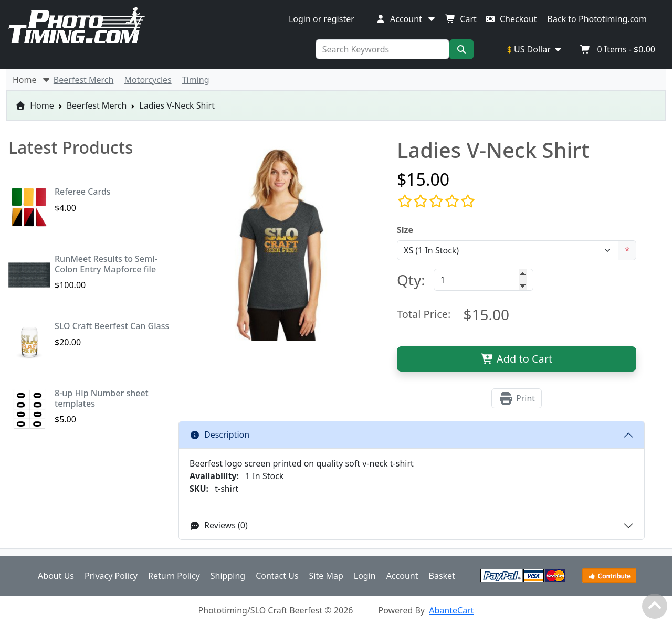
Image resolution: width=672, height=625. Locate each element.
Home (35, 105)
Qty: (411, 280)
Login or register (322, 19)
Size (405, 230)
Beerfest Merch (97, 105)
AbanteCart (451, 610)
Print (517, 398)
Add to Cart (517, 359)
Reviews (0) (219, 525)
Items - (618, 49)
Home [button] (32, 80)
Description (219, 435)
